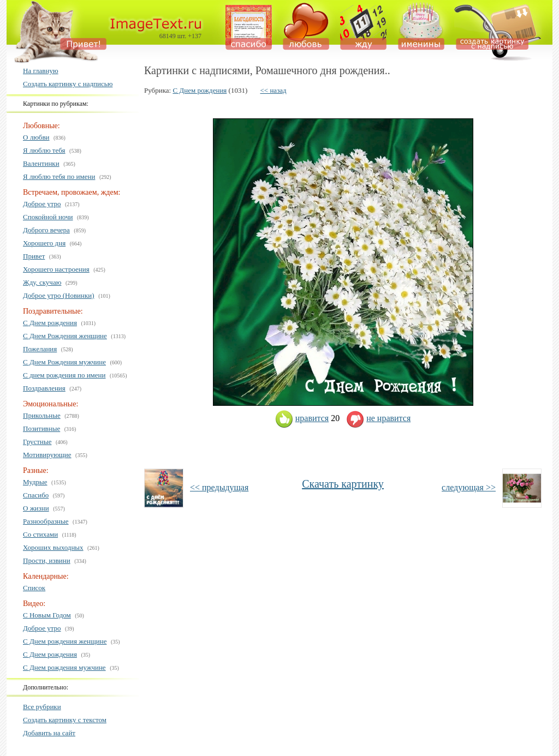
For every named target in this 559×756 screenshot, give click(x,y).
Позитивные (41, 428)
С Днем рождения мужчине (64, 667)
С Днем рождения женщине (65, 641)
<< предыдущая (219, 487)
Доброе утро (42, 204)
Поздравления (44, 388)
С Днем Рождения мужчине (64, 362)
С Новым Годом (47, 615)
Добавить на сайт (49, 733)
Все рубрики (42, 707)
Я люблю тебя (44, 150)
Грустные (37, 442)
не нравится (378, 418)
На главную (41, 71)
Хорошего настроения (56, 269)
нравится (302, 418)
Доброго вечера (46, 230)
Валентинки (41, 163)
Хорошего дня (44, 243)
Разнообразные (46, 521)
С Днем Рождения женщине (65, 336)
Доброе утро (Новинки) (59, 295)
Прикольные (42, 415)
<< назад (273, 90)
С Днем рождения (50, 323)
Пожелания (40, 349)
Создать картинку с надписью (68, 84)
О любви (36, 137)
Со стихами (40, 534)
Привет (34, 256)
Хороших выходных (53, 547)
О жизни (36, 508)
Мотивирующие (47, 455)
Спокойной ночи (48, 217)
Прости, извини (47, 560)
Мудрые (35, 482)
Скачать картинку (343, 484)
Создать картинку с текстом (65, 720)
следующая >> (469, 487)
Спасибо (36, 495)
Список (34, 588)
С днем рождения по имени (64, 375)
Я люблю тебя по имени (59, 176)
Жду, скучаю (42, 282)
